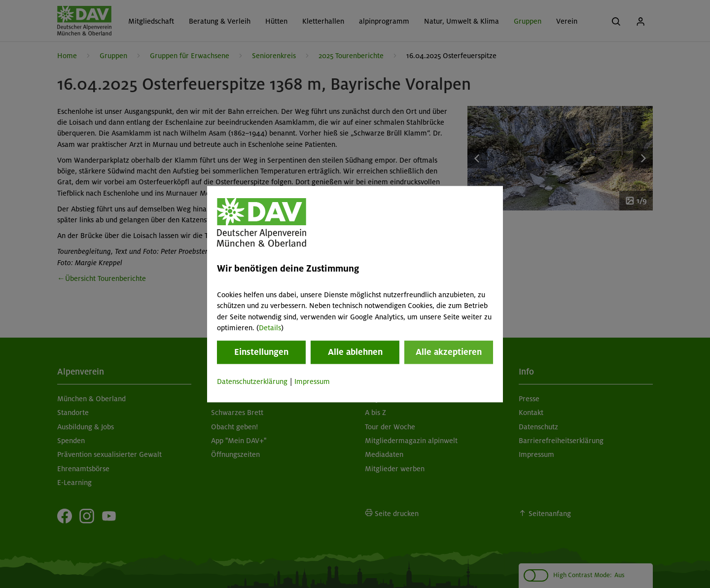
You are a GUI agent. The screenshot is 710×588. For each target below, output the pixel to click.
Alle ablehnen (355, 352)
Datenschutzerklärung (252, 382)
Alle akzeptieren (449, 352)
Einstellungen (261, 352)
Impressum (312, 382)
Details (270, 328)
